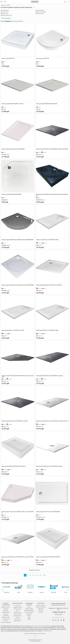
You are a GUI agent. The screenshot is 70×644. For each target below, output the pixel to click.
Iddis (3, 64)
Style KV (40, 291)
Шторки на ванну (40, 14)
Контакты (41, 612)
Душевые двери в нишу (6, 15)
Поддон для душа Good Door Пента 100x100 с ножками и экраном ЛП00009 (17, 512)
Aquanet (42, 592)
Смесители (6, 609)
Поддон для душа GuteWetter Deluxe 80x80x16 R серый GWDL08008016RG (17, 240)
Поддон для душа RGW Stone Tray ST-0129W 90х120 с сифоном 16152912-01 (52, 422)
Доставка (41, 610)
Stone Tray (41, 155)
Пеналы (29, 616)
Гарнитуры (29, 614)
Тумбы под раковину (29, 610)
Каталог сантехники (41, 605)
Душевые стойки (6, 617)
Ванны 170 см (17, 619)
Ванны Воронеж (18, 603)
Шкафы (29, 619)
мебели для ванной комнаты (38, 626)
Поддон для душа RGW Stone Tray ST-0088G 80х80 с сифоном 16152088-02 (52, 149)
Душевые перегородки (41, 12)
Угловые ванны (17, 614)
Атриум (8, 155)
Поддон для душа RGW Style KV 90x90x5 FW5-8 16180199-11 (49, 285)
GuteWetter (39, 200)
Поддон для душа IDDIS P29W (43, 58)
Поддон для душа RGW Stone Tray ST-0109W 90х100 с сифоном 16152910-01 (18, 558)
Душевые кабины (5, 10)
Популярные (8, 21)
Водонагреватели (6, 612)
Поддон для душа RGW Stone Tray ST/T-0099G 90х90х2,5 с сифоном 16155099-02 (18, 376)
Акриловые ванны (17, 607)
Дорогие (21, 21)
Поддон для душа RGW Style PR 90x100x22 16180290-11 (48, 557)
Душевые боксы (4, 12)
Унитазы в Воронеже (6, 622)
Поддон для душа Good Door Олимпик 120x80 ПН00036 (48, 512)
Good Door (4, 155)
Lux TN (40, 245)
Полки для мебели (29, 612)
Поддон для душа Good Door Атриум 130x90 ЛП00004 (13, 149)
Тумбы (29, 617)
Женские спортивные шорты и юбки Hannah (35, 634)
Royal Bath (4, 200)
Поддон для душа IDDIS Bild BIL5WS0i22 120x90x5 (12, 104)
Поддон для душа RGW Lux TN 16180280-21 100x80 (47, 330)
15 (45, 575)
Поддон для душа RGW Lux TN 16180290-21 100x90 (47, 240)
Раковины (6, 610)
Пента (8, 517)
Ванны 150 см (17, 621)
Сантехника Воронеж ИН (58, 604)
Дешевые (17, 21)
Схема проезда (58, 614)
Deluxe (43, 200)
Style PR (6, 472)
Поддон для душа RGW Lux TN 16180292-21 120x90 (13, 330)
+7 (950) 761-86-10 (58, 612)
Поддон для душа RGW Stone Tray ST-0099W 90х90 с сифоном (49, 466)
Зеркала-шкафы (29, 609)
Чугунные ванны (17, 612)
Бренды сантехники (41, 607)
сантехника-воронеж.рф (35, 641)
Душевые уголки (5, 14)
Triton (66, 592)
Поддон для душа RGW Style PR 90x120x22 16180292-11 (14, 466)
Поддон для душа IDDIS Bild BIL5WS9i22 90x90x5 (47, 104)
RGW (37, 155)
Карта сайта (41, 609)
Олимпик (43, 517)
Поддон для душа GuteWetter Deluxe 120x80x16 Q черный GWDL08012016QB (52, 195)
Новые (13, 21)
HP (7, 200)
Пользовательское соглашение (35, 640)
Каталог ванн (17, 606)
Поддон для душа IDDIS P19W (8, 58)
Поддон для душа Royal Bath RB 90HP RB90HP (11, 194)
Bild (5, 109)
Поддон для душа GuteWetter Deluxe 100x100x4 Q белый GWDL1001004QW (18, 285)
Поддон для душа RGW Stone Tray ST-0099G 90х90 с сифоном (15, 421)
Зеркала (29, 607)
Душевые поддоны (40, 10)
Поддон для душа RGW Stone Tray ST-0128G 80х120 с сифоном (50, 376)
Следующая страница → (35, 570)
